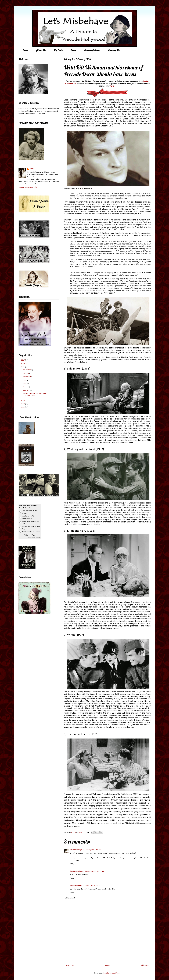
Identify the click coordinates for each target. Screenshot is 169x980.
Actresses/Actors (92, 50)
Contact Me (114, 50)
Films (73, 50)
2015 (23, 367)
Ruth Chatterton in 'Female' (31, 532)
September (27, 377)
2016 (23, 363)
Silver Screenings (76, 850)
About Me (41, 50)
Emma (32, 169)
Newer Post (70, 965)
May (25, 380)
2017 (23, 360)
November (27, 370)
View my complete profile (28, 187)
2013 (23, 404)
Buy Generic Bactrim (77, 871)
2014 (23, 400)
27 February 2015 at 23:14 (95, 871)
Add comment (70, 898)
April (25, 384)
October (26, 373)
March (26, 387)
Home (25, 50)
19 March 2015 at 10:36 (91, 886)
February (26, 390)
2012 (23, 407)
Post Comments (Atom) (112, 973)
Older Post (145, 965)
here (112, 86)
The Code (58, 50)
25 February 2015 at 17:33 (92, 850)
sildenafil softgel (76, 886)
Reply (72, 864)
